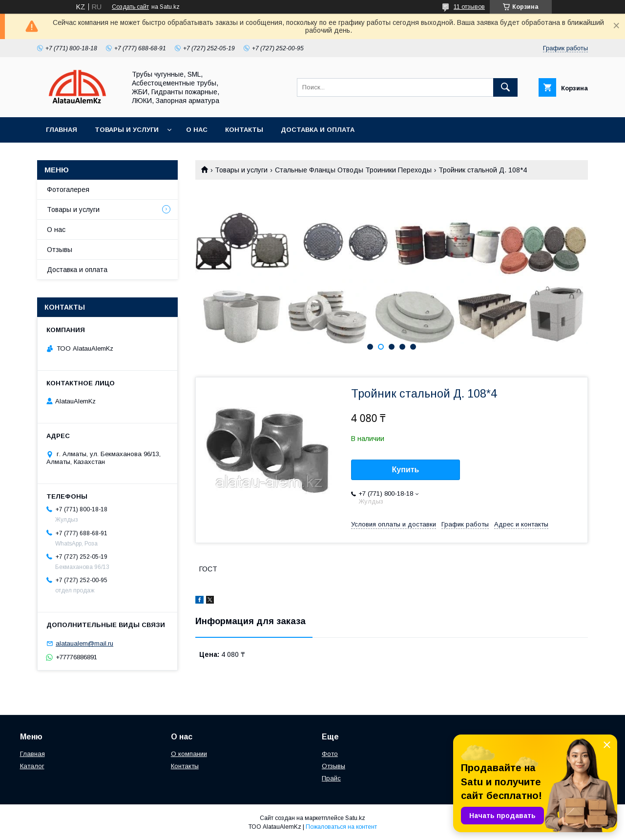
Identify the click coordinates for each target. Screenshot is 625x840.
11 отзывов (469, 7)
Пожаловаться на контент (341, 827)
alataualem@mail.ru (84, 643)
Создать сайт (130, 7)
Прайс (331, 778)
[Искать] (505, 87)
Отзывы (60, 250)
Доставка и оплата (318, 130)
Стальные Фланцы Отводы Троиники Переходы (353, 170)
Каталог (32, 766)
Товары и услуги (127, 130)
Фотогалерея (68, 189)
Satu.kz (355, 818)
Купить (406, 470)
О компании (189, 754)
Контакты (244, 130)
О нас (197, 130)
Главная (62, 130)
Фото (330, 754)
